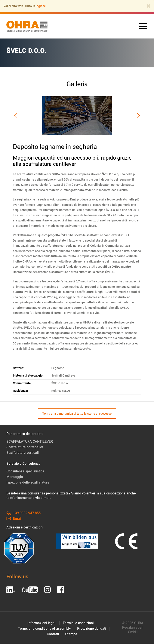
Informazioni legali (42, 623)
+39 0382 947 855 (24, 513)
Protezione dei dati (92, 629)
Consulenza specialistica (25, 471)
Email (14, 519)
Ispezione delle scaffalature (28, 483)
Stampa (71, 634)
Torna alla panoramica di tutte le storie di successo (77, 414)
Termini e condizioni (78, 623)
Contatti (53, 634)
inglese (41, 6)
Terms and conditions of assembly (44, 629)
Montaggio (15, 477)
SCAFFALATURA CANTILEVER (30, 442)
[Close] (148, 6)
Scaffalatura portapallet (25, 447)
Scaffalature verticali (23, 453)
